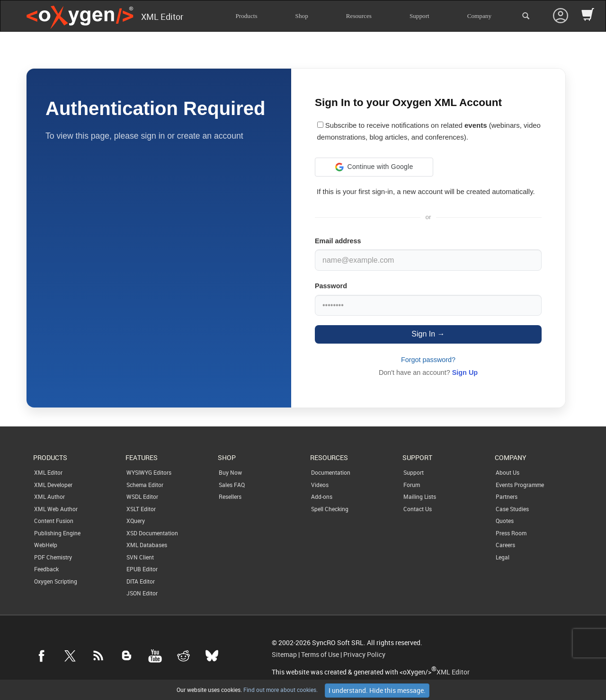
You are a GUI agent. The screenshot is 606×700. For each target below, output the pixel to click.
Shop (302, 16)
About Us (508, 472)
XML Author (49, 496)
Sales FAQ (232, 485)
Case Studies (512, 509)
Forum (412, 485)
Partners (507, 496)
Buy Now (230, 472)
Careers (505, 545)
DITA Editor (141, 581)
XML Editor (48, 472)
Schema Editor (145, 485)
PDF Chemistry (53, 557)
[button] (374, 167)
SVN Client (140, 557)
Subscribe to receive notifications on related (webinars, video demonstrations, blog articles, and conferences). (429, 131)
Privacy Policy (364, 655)
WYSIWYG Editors (149, 472)
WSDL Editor (142, 496)
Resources (359, 16)
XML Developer (53, 485)
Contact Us (418, 509)
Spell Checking (330, 509)
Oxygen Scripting (56, 581)
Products (246, 16)
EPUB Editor (142, 569)
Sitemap (284, 655)
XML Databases (147, 545)
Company (479, 16)
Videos (320, 485)
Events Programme (520, 485)
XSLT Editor (141, 509)
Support (419, 16)
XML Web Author (56, 509)
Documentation (331, 472)
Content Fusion (54, 521)
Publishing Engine (57, 533)
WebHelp (46, 545)
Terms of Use (320, 655)
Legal (503, 557)
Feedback (46, 569)
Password (331, 286)
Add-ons (322, 496)
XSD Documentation (152, 533)
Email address (338, 241)
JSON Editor (142, 593)
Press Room (511, 533)
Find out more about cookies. (280, 690)
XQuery (136, 521)
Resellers (230, 496)
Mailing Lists (420, 496)
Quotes (505, 521)
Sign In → (428, 334)
